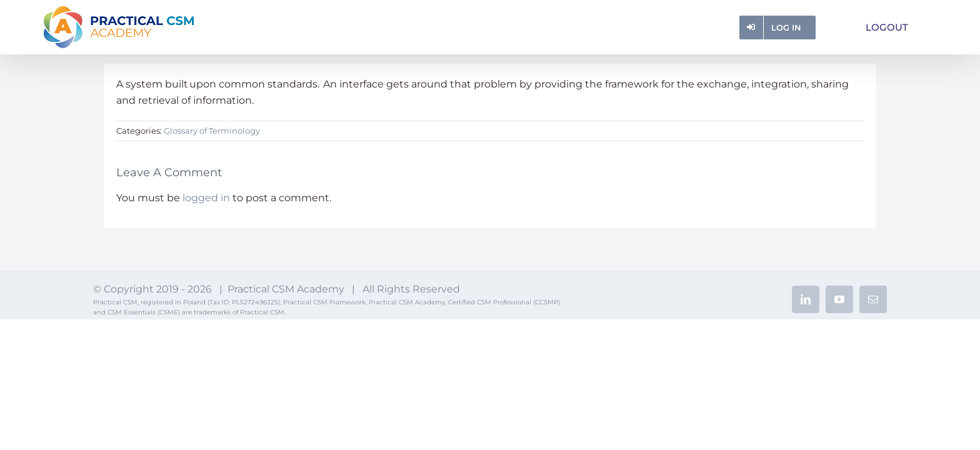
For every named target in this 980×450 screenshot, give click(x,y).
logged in (206, 198)
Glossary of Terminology (212, 131)
